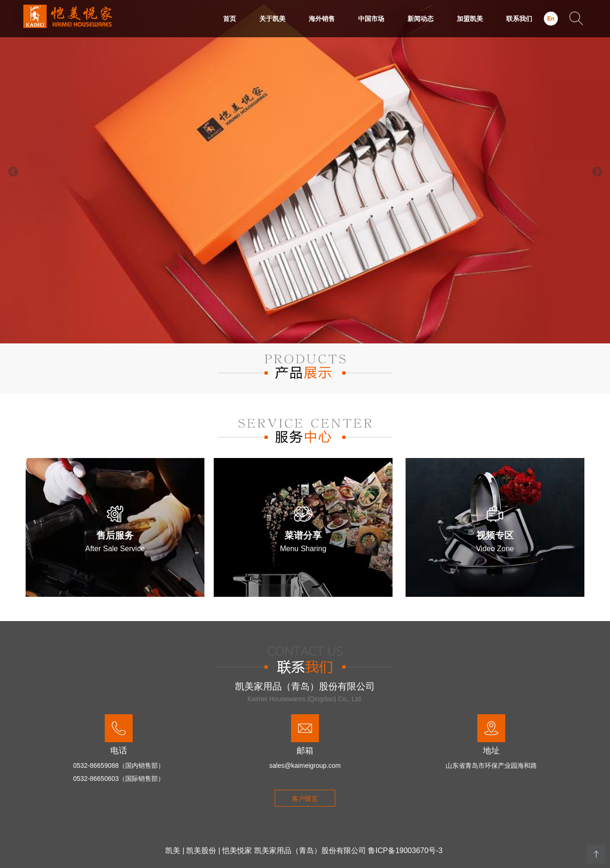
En (551, 19)
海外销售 (322, 19)
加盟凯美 (470, 19)
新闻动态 (420, 19)
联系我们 (519, 19)
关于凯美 (272, 19)
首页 (230, 19)
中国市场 (371, 19)
